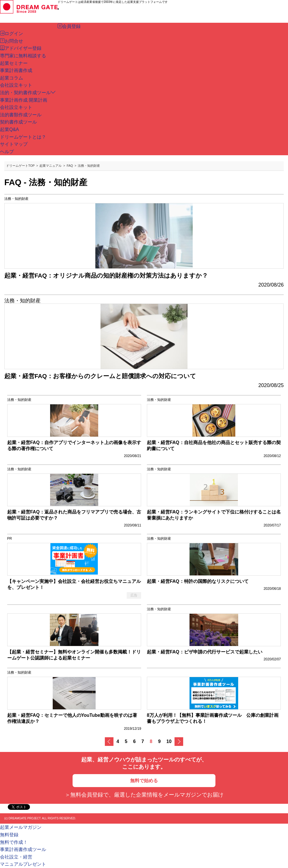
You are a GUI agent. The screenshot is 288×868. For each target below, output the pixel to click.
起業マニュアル (51, 166)
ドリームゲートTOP (20, 166)
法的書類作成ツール (21, 115)
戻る (109, 742)
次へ (179, 742)
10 (169, 741)
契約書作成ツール (18, 122)
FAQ (70, 166)
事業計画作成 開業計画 (24, 100)
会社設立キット (16, 107)
